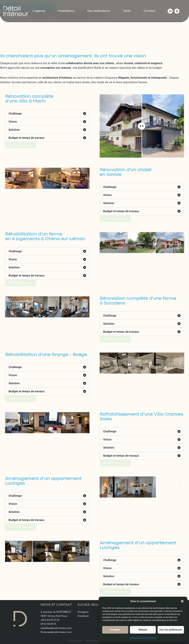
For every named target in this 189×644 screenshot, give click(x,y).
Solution (14, 130)
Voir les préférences (171, 630)
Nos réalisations (99, 11)
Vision (13, 122)
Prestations (66, 11)
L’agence (39, 11)
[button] (182, 601)
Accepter (115, 630)
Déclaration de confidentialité (143, 638)
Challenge (15, 113)
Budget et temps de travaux (27, 138)
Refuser (143, 630)
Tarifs (127, 11)
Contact (149, 11)
